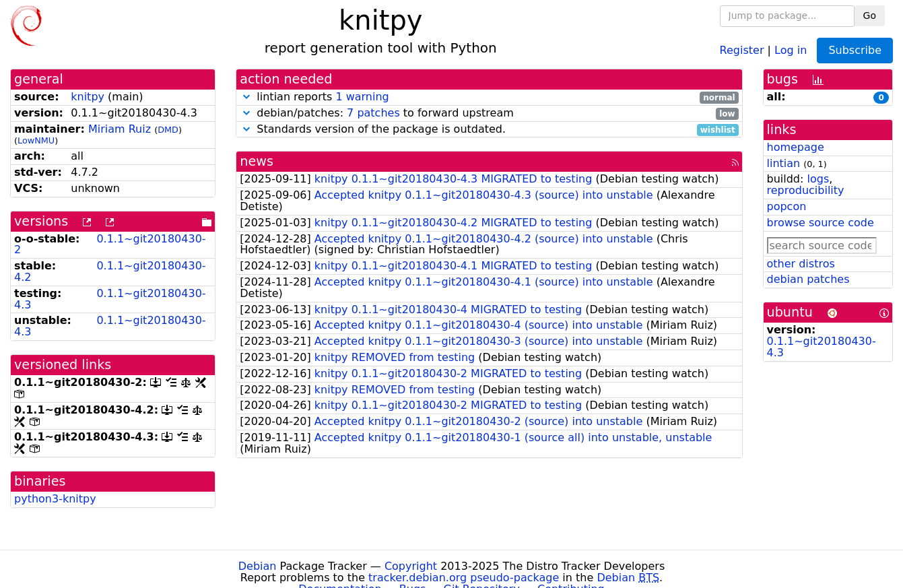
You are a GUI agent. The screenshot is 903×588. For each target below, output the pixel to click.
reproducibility (806, 190)
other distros (801, 264)
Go (870, 15)
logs (818, 179)
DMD (168, 130)
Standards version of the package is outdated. (489, 130)
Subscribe (855, 50)
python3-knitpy (55, 499)
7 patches (373, 113)
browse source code (821, 223)
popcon (787, 206)
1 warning (362, 97)
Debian (258, 566)
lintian (784, 163)
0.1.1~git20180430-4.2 (110, 271)
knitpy (88, 97)
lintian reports (489, 97)
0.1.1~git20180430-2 (110, 244)
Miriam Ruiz (120, 129)
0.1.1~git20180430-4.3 (110, 299)
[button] (246, 97)
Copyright (411, 566)
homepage (796, 147)
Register (742, 50)
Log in (791, 50)
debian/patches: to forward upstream (489, 113)
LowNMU (36, 140)
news (257, 161)
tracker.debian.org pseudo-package (464, 578)
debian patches (808, 279)
